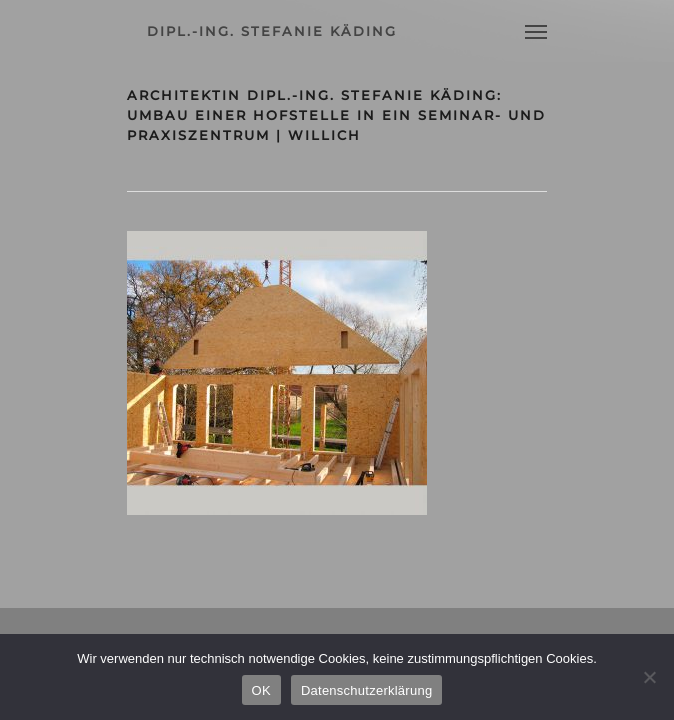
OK (261, 690)
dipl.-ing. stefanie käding (272, 31)
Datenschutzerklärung (366, 690)
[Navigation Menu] (536, 31)
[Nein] (649, 677)
